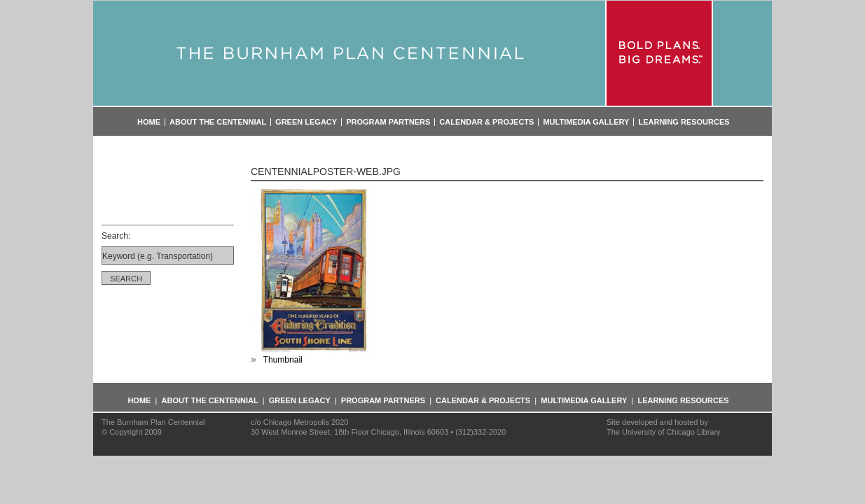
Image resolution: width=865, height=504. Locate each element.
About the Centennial (218, 122)
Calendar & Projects (486, 122)
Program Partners (388, 122)
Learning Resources (684, 122)
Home (149, 122)
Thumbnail (283, 360)
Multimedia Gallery (586, 122)
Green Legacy (306, 122)
